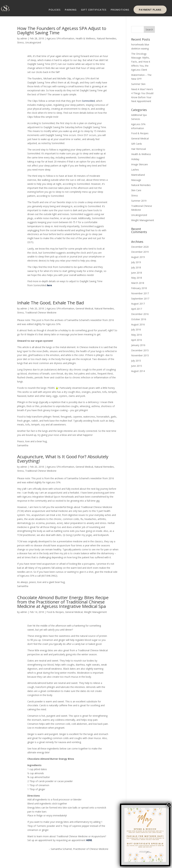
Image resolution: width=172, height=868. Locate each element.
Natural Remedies (106, 38)
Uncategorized (33, 42)
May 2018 (137, 278)
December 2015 (140, 350)
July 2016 (136, 329)
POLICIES (55, 10)
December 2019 (140, 252)
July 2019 (136, 262)
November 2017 (140, 293)
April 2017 (137, 309)
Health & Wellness (85, 38)
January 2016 (138, 345)
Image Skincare (139, 164)
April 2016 (137, 340)
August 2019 (138, 257)
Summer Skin (138, 84)
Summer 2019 (139, 201)
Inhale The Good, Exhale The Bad (50, 303)
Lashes (135, 170)
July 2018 (136, 267)
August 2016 (138, 324)
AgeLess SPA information (60, 38)
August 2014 (138, 371)
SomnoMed (88, 101)
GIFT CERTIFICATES (94, 10)
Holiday (135, 159)
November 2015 (140, 355)
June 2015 (137, 366)
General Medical (84, 308)
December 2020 (140, 247)
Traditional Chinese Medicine (41, 313)
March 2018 (138, 283)
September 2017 (140, 299)
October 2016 (139, 319)
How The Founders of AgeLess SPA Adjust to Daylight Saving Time (62, 30)
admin (24, 38)
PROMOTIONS (120, 10)
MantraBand (138, 175)
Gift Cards (137, 144)
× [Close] (169, 805)
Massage (136, 180)
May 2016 (137, 335)
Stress (20, 42)
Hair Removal (138, 149)
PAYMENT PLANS (150, 10)
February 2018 (139, 288)
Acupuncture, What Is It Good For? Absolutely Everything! (63, 459)
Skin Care (136, 190)
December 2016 (140, 314)
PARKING (71, 10)
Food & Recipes (55, 612)
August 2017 (138, 304)
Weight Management (95, 612)
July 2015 (136, 361)
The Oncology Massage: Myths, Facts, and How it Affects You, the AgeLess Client (141, 62)
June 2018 (137, 273)
